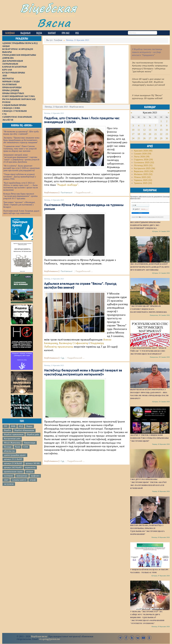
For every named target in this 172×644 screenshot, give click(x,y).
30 (167, 138)
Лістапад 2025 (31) (143, 166)
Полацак (8, 447)
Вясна (54, 23)
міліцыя (30, 472)
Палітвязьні (67, 193)
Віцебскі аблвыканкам (24, 430)
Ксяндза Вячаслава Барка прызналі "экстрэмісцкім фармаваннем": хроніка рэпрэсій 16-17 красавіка (20, 196)
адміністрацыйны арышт (15, 455)
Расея (17, 447)
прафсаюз (35, 476)
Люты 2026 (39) (142, 157)
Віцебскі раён (33, 434)
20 (150, 134)
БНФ (13, 426)
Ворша (29, 426)
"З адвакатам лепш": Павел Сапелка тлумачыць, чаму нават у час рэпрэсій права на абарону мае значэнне (20, 149)
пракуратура (22, 476)
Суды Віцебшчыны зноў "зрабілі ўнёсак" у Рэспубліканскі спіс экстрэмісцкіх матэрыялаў (148, 351)
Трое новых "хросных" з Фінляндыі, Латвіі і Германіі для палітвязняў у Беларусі (19, 205)
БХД (21, 426)
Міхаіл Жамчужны (12, 443)
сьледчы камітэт (19, 480)
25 (139, 138)
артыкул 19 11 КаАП (13, 459)
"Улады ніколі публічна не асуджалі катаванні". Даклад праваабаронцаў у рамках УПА (20, 177)
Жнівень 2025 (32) (143, 174)
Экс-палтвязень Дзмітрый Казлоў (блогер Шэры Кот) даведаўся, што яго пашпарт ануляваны (150, 267)
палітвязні (8, 476)
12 (144, 130)
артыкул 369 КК (33, 463)
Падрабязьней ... (84, 193)
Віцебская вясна (39, 636)
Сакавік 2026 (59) (143, 154)
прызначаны (65, 347)
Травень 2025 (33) (143, 183)
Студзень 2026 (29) (143, 160)
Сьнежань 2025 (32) (144, 163)
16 (167, 130)
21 (155, 134)
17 (133, 134)
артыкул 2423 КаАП (13, 467)
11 (139, 130)
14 (155, 130)
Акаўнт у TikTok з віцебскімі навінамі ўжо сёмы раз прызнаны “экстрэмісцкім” (150, 438)
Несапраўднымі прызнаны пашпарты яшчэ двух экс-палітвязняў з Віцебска (145, 225)
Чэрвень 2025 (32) (143, 180)
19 (144, 134)
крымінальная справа (13, 472)
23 (167, 134)
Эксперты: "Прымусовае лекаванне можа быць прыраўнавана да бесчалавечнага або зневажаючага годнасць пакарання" (21, 140)
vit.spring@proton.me (49, 639)
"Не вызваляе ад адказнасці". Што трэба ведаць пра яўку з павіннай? (21, 133)
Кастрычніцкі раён (12, 439)
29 (161, 138)
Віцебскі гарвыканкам (14, 434)
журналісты (30, 467)
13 (150, 130)
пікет (6, 480)
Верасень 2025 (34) (144, 171)
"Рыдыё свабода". (68, 185)
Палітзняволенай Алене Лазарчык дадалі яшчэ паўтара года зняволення (21, 212)
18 (139, 134)
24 (133, 138)
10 (133, 130)
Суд (62, 358)
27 (150, 138)
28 (155, 138)
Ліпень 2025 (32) (142, 177)
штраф (33, 480)
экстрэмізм (9, 484)
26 (144, 138)
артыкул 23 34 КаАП (13, 463)
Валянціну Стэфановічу (74, 343)
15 (161, 130)
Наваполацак (30, 443)
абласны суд (9, 451)
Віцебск (7, 430)
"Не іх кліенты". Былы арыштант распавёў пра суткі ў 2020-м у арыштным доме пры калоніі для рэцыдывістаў (21, 168)
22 (161, 134)
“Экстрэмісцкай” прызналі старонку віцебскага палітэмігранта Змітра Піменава (149, 309)
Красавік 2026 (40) (143, 151)
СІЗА (26, 447)
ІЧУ (6, 426)
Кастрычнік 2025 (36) (144, 168)
